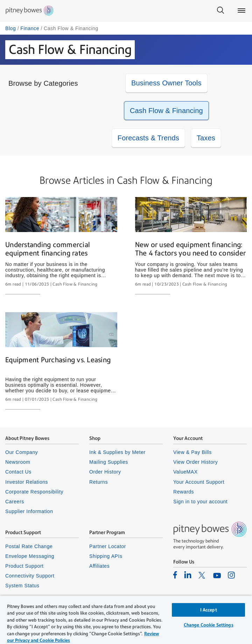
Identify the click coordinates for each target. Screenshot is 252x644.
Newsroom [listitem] (18, 462)
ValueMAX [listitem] (185, 472)
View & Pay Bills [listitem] (192, 452)
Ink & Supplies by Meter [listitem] (117, 452)
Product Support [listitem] (24, 566)
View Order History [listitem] (195, 462)
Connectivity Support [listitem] (30, 576)
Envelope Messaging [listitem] (30, 556)
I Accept (209, 610)
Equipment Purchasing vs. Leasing (58, 360)
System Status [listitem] (22, 586)
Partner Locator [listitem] (108, 546)
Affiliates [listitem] (99, 566)
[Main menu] (241, 10)
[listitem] (175, 575)
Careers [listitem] (15, 502)
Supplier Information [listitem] (29, 511)
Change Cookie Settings (209, 625)
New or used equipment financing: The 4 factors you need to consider (191, 249)
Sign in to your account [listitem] (200, 502)
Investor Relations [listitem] (27, 482)
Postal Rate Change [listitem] (29, 546)
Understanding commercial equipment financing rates (48, 249)
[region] (126, 620)
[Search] (220, 10)
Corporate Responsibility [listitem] (34, 492)
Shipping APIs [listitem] (106, 556)
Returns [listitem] (99, 482)
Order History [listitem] (105, 472)
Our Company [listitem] (22, 452)
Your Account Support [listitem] (199, 482)
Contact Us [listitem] (18, 472)
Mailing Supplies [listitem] (109, 462)
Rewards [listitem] (184, 492)
